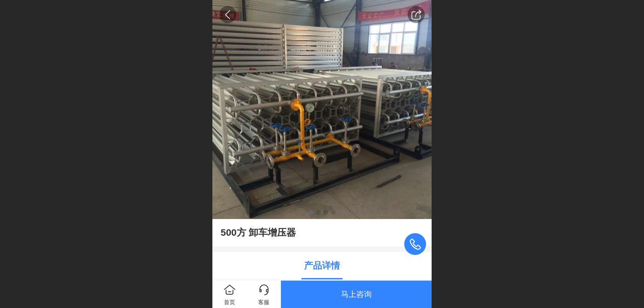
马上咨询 (356, 294)
